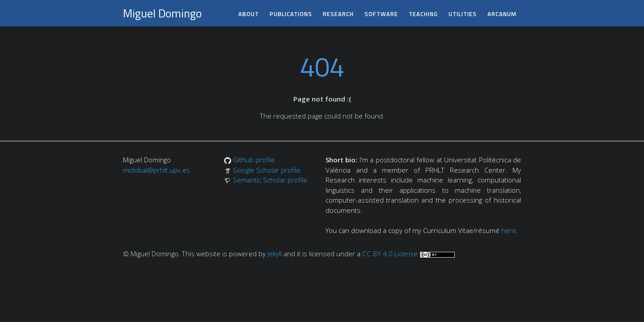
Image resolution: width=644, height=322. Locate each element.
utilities (463, 14)
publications (291, 14)
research (338, 14)
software (381, 14)
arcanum (502, 14)
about (249, 14)
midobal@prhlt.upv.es (157, 170)
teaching (423, 14)
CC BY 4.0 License (390, 254)
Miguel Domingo (162, 13)
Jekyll (275, 254)
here (509, 230)
